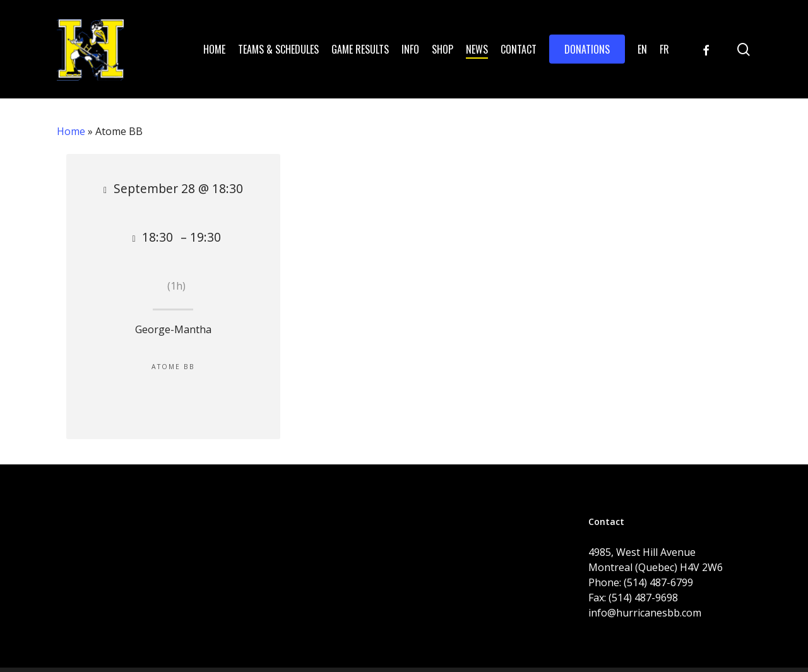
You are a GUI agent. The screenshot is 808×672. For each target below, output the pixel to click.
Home (71, 131)
